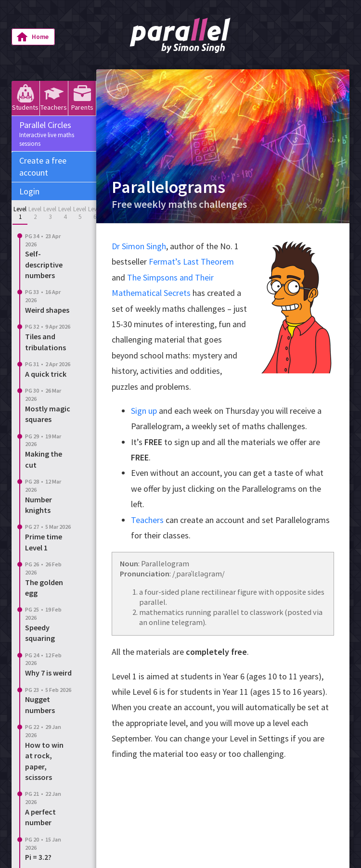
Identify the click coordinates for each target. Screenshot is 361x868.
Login (29, 191)
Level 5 (80, 213)
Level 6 (95, 213)
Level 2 (35, 213)
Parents (82, 98)
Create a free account (43, 166)
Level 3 (50, 213)
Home (32, 37)
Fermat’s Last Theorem (191, 262)
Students (25, 98)
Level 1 (20, 213)
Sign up (144, 411)
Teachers (54, 98)
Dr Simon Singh (139, 246)
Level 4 (65, 213)
